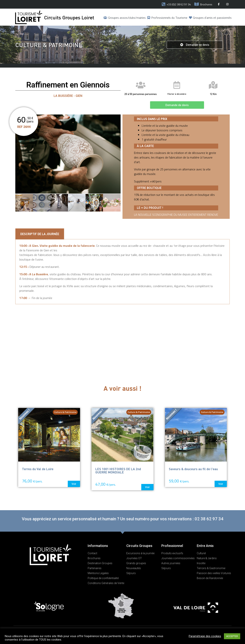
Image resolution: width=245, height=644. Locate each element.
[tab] (40, 234)
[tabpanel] (122, 272)
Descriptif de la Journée (40, 234)
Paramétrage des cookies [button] (205, 636)
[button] (195, 45)
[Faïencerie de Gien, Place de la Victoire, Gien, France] (122, 338)
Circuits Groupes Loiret (69, 17)
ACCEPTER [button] (232, 636)
